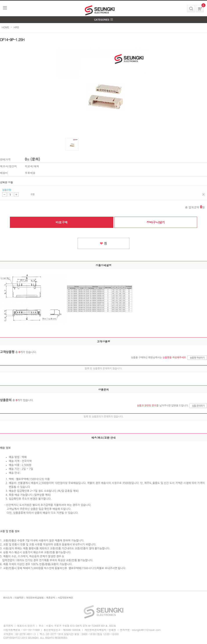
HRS (16, 27)
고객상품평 (103, 341)
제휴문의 (51, 598)
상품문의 (103, 389)
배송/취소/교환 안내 (103, 437)
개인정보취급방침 (35, 598)
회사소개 (7, 598)
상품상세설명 (103, 265)
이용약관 (19, 598)
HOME (5, 27)
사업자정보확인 (65, 598)
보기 (5, 8)
